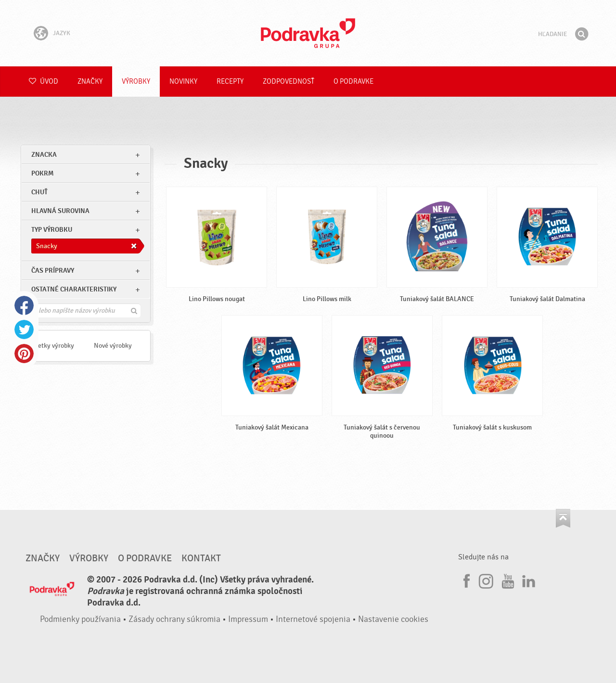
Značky (90, 82)
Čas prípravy (53, 271)
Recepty (230, 82)
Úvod (44, 82)
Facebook (24, 305)
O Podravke (353, 82)
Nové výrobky (113, 346)
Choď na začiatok (563, 518)
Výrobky (136, 82)
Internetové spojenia (313, 619)
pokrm (42, 173)
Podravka (308, 33)
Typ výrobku (52, 230)
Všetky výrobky (53, 346)
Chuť (39, 192)
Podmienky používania (80, 619)
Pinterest (24, 354)
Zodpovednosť (289, 82)
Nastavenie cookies (393, 619)
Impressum (248, 619)
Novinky (183, 82)
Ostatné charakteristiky (74, 289)
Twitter (24, 329)
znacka (44, 155)
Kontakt (201, 558)
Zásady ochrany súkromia (174, 619)
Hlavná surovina (60, 211)
